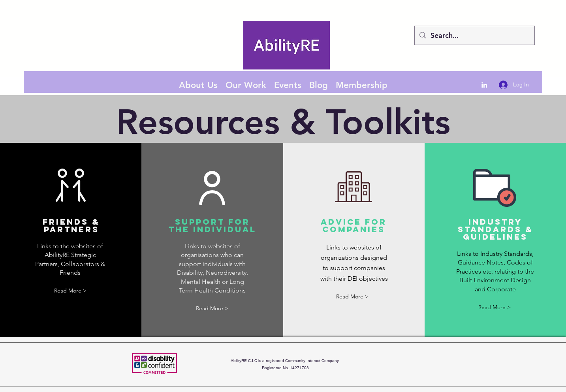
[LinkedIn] (484, 85)
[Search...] (474, 36)
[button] (70, 291)
